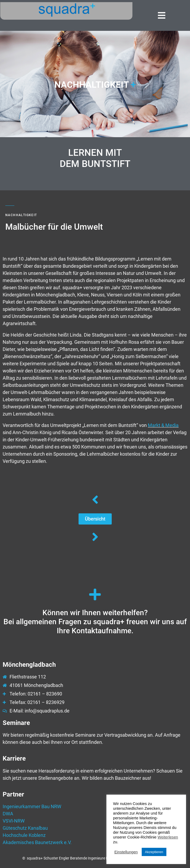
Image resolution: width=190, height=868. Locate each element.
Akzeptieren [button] (154, 852)
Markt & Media (163, 425)
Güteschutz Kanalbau (25, 828)
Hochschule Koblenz (24, 835)
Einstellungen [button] (126, 852)
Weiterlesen (168, 837)
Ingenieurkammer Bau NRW (32, 806)
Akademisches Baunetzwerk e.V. (37, 842)
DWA (8, 814)
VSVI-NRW (14, 821)
